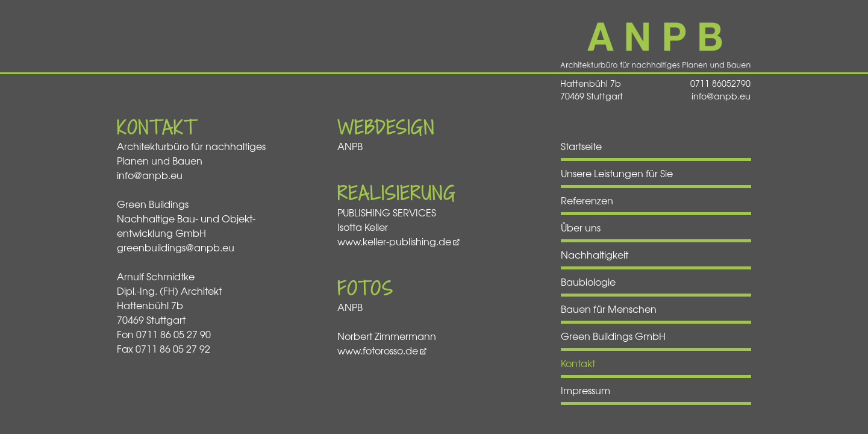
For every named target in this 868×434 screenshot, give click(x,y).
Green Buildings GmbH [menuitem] (613, 336)
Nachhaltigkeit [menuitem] (595, 254)
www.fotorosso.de (378, 350)
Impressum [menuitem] (585, 390)
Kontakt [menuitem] (578, 363)
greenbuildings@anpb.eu (176, 247)
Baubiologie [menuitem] (588, 281)
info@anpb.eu (721, 96)
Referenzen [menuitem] (587, 200)
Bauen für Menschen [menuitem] (609, 309)
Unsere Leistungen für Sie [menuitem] (617, 173)
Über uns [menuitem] (581, 227)
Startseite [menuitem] (581, 146)
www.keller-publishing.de (394, 241)
